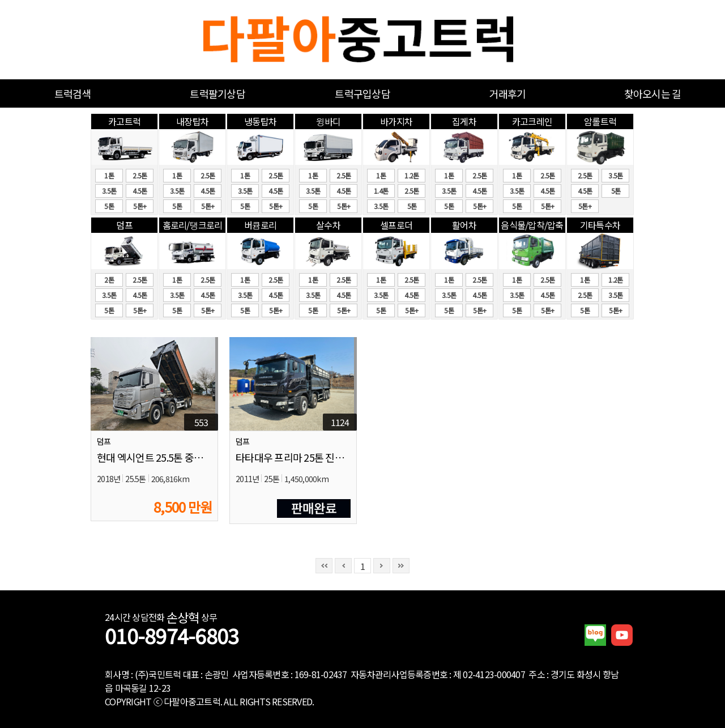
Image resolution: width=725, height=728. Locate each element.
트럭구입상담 (362, 93)
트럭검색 (73, 93)
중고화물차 (363, 40)
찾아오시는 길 (653, 93)
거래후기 (508, 93)
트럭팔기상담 (217, 93)
